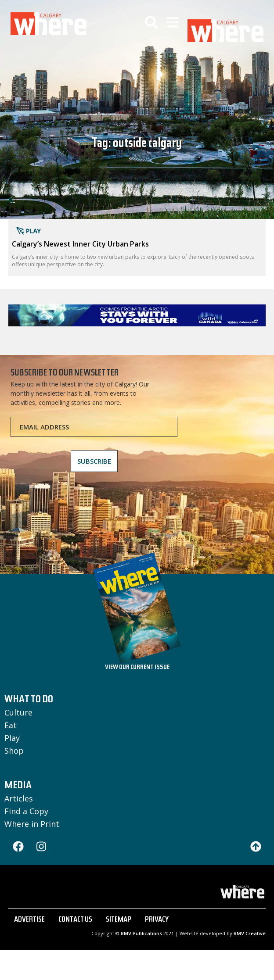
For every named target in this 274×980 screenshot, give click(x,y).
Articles (19, 798)
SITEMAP (119, 920)
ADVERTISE (29, 920)
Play (12, 738)
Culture (18, 712)
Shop (14, 751)
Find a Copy (26, 811)
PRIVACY (157, 920)
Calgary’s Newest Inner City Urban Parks (80, 244)
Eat (11, 725)
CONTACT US (75, 920)
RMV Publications (141, 933)
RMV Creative (250, 933)
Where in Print (32, 824)
